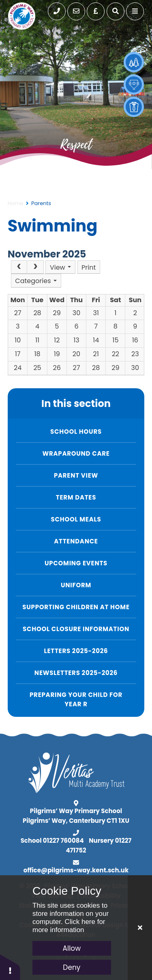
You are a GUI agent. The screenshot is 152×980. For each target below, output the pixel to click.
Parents (41, 203)
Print (89, 267)
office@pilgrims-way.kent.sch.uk (76, 870)
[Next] (35, 267)
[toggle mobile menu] (135, 11)
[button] (10, 967)
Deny (72, 967)
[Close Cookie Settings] (140, 928)
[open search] (116, 11)
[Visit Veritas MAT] (76, 791)
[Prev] (19, 267)
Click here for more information (69, 926)
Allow (72, 948)
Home (16, 203)
